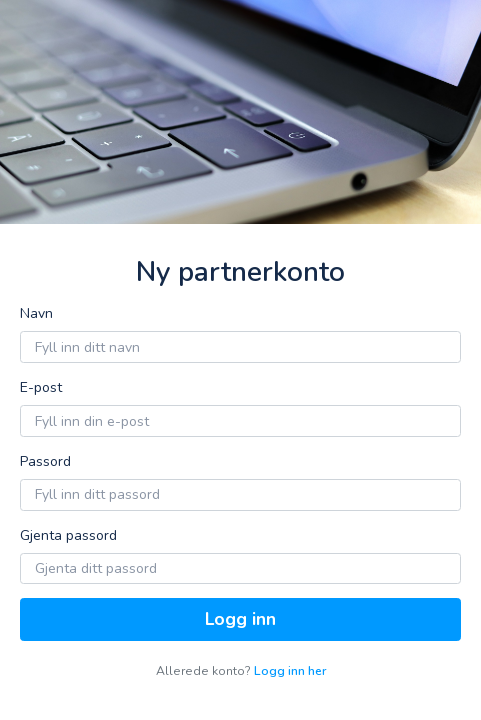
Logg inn (240, 619)
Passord (45, 461)
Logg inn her (290, 671)
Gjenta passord (68, 535)
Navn (36, 313)
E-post (41, 387)
